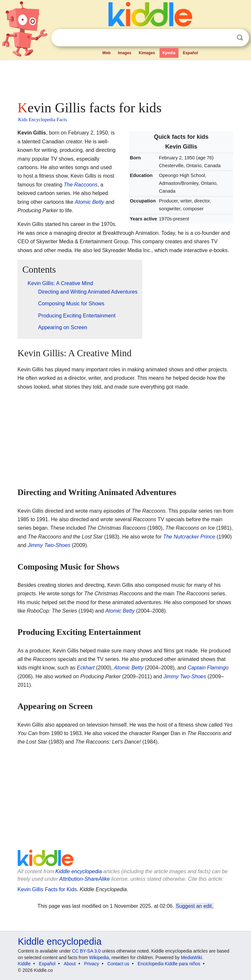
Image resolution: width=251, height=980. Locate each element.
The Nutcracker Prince (189, 537)
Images (125, 53)
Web (106, 53)
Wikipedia (99, 957)
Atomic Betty (90, 202)
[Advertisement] (126, 78)
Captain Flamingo (208, 668)
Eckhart (86, 668)
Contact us (118, 964)
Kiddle (24, 964)
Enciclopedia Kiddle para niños (169, 964)
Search (240, 38)
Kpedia (169, 53)
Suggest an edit (194, 906)
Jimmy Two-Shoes (49, 545)
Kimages (147, 53)
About (70, 964)
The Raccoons (81, 185)
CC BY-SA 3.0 (86, 951)
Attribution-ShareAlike (84, 879)
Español (190, 53)
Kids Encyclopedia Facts (43, 120)
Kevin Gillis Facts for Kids (47, 889)
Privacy (92, 964)
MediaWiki (191, 957)
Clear (226, 38)
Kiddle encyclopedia (78, 871)
